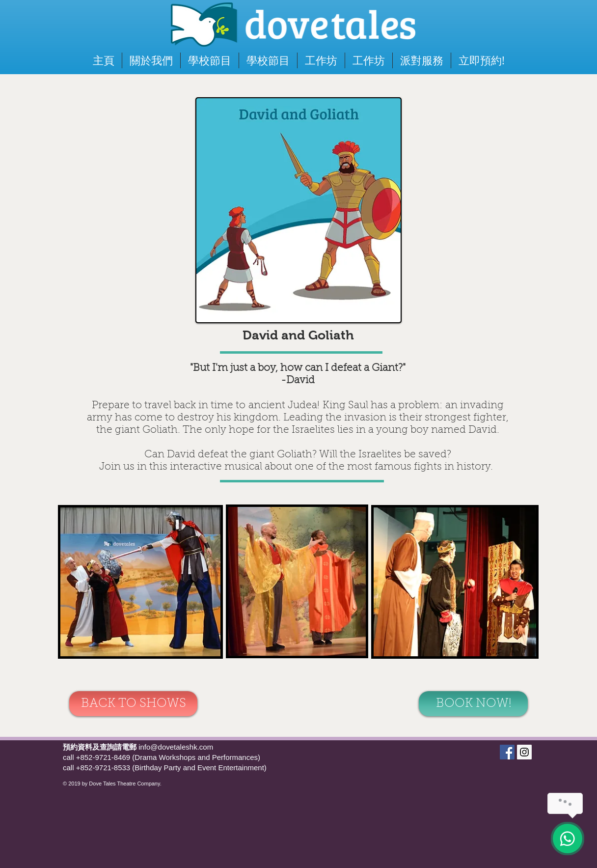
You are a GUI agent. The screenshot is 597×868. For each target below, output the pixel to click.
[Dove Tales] (507, 752)
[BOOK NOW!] (473, 704)
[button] (482, 60)
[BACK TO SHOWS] (133, 704)
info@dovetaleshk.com (176, 747)
